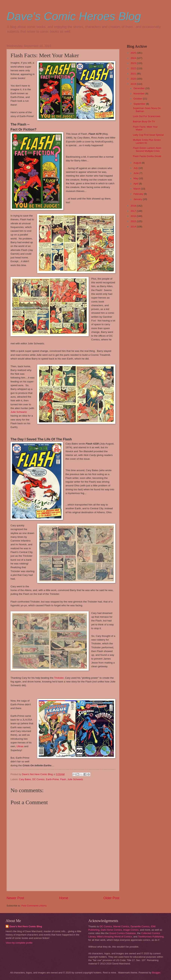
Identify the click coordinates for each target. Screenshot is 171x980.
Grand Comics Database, (123, 933)
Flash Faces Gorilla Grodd (147, 156)
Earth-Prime (52, 779)
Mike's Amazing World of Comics (115, 937)
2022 (134, 68)
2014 (134, 227)
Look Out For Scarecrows (147, 116)
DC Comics (38, 779)
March (137, 189)
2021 (134, 74)
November (139, 94)
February (139, 194)
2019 (134, 84)
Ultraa (20, 746)
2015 (134, 221)
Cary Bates (25, 779)
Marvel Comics (121, 926)
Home (64, 898)
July (136, 168)
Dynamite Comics (140, 926)
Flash (63, 779)
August (138, 163)
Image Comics (131, 930)
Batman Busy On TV (144, 121)
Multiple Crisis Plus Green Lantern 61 (147, 141)
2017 (134, 211)
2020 (134, 79)
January (138, 199)
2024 (134, 58)
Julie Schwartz (19, 412)
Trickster (59, 678)
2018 (134, 206)
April (136, 184)
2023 (134, 63)
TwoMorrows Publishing (151, 937)
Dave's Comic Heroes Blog (74, 16)
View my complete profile (19, 943)
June (136, 173)
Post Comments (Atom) (34, 906)
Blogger (156, 973)
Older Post (111, 898)
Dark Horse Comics (111, 930)
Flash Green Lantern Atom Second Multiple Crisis (147, 149)
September (140, 104)
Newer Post (15, 898)
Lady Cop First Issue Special (148, 135)
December (139, 88)
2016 (134, 216)
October (138, 99)
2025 (134, 53)
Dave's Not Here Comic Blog (26, 926)
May (136, 178)
